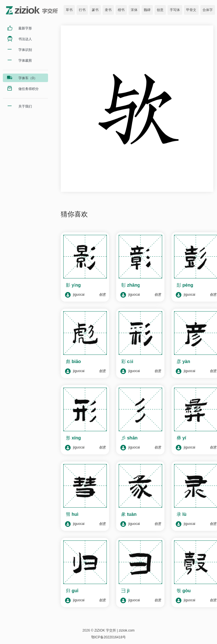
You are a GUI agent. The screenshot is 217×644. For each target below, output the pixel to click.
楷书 (121, 10)
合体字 (208, 10)
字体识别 (25, 50)
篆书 (95, 10)
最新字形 (25, 28)
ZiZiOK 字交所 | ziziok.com (114, 630)
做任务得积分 (29, 89)
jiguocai (75, 295)
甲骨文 (191, 10)
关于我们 (25, 106)
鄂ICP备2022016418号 (109, 637)
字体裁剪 (25, 61)
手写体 (175, 10)
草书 (69, 10)
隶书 (108, 10)
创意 (160, 10)
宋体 (134, 10)
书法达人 (25, 39)
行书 (82, 10)
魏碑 (147, 10)
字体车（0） (28, 78)
